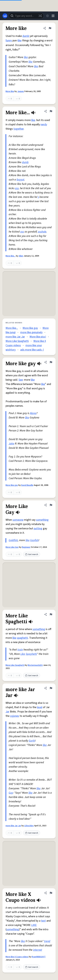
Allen (21, 256)
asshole (42, 232)
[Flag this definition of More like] (50, 28)
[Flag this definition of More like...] (51, 111)
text (43, 921)
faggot (20, 180)
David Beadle (27, 485)
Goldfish (13, 540)
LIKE (34, 925)
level (40, 707)
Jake (11, 444)
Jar (7, 712)
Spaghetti (31, 654)
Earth (32, 741)
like (20, 41)
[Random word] (40, 16)
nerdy (44, 124)
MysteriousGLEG (35, 665)
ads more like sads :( (32, 350)
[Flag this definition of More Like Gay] (51, 505)
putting (38, 528)
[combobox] (26, 16)
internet (38, 950)
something (42, 520)
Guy (11, 793)
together (19, 129)
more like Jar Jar (15, 337)
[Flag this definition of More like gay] (51, 362)
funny (9, 41)
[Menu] (53, 16)
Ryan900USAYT (39, 957)
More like (10, 91)
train (20, 650)
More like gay (30, 328)
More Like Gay (12, 547)
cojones (15, 716)
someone (18, 520)
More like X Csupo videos (17, 957)
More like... (11, 256)
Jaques (21, 91)
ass (17, 188)
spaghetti (22, 638)
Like (23, 654)
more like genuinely (31, 332)
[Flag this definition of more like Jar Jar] (51, 688)
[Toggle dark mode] (47, 16)
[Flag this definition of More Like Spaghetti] (51, 614)
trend (47, 941)
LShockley (29, 826)
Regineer (26, 547)
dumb (26, 36)
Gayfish (34, 540)
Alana (33, 413)
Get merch (32, 554)
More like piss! (38, 337)
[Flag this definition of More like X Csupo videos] (51, 893)
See (21, 380)
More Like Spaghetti (17, 341)
